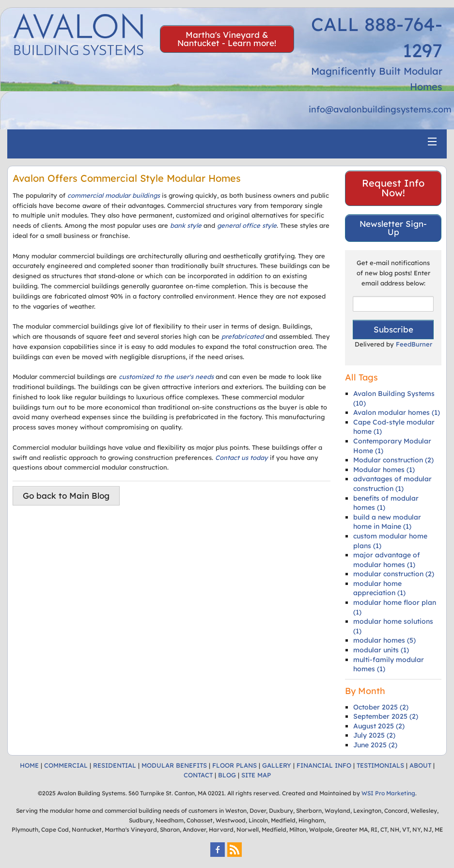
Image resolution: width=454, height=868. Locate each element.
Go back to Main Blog (66, 496)
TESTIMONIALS (380, 765)
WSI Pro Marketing (388, 793)
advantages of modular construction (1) (392, 484)
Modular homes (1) (384, 470)
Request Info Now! (393, 188)
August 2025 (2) (379, 726)
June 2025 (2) (375, 745)
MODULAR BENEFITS (174, 765)
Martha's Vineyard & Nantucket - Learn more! (227, 39)
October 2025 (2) (381, 707)
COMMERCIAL (66, 765)
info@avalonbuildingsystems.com (380, 109)
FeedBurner (414, 344)
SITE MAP (256, 775)
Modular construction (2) (393, 460)
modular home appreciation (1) (379, 588)
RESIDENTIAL (115, 765)
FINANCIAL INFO (324, 765)
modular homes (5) (384, 640)
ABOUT (420, 765)
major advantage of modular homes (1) (387, 560)
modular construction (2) (394, 574)
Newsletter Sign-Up (393, 228)
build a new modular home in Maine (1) (387, 522)
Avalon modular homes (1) (397, 412)
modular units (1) (381, 650)
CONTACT (198, 775)
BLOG (227, 775)
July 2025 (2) (374, 735)
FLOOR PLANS (235, 765)
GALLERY (277, 765)
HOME (29, 765)
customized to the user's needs (166, 377)
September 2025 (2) (386, 716)
